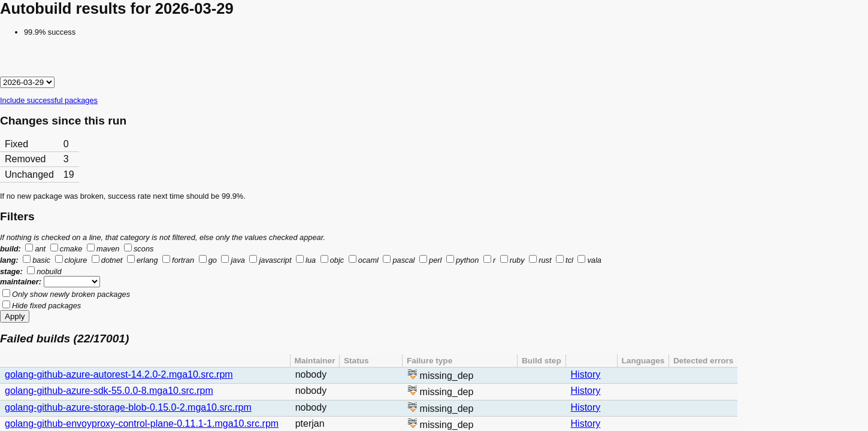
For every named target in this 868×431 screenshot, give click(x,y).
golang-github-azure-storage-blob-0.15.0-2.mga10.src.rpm (128, 407)
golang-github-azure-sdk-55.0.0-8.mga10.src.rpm (109, 391)
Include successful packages (49, 100)
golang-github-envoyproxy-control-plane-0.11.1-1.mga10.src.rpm (142, 424)
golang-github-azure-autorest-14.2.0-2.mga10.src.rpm (119, 374)
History (586, 374)
